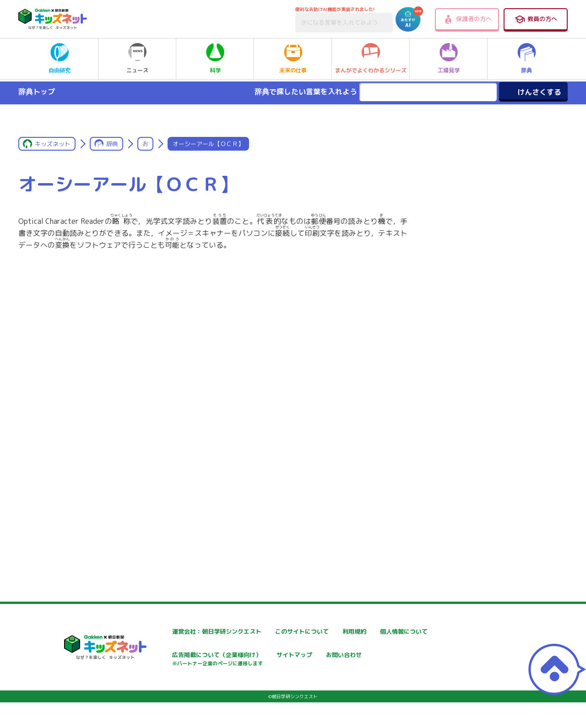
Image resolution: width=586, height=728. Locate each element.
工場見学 (449, 59)
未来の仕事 (293, 59)
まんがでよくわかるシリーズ (371, 59)
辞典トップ (37, 92)
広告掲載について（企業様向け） (302, 660)
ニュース (137, 59)
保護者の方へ (467, 19)
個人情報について (169, 656)
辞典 (526, 59)
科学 (215, 59)
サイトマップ (383, 656)
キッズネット (53, 144)
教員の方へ (536, 19)
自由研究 (60, 59)
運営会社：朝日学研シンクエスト (192, 632)
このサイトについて (282, 632)
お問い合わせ (163, 688)
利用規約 (376, 632)
